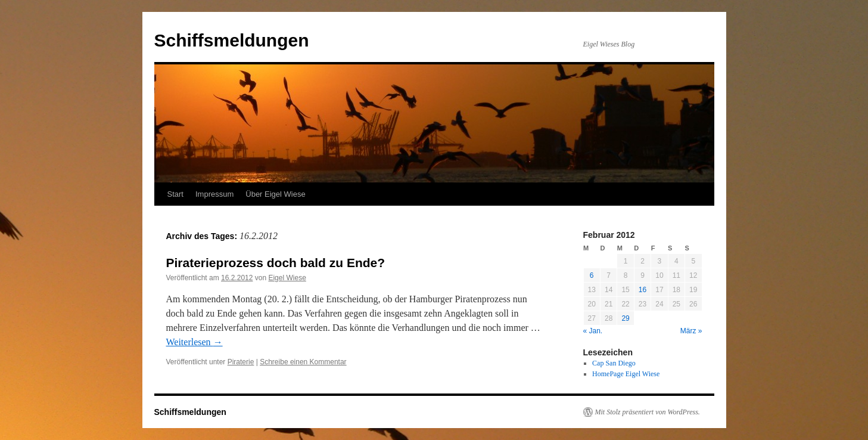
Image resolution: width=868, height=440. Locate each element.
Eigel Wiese (287, 278)
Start (175, 194)
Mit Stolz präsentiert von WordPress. (648, 412)
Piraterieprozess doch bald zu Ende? (276, 263)
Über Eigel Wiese (275, 194)
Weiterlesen (195, 342)
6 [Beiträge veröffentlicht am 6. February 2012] (592, 275)
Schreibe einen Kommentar (303, 362)
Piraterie (241, 362)
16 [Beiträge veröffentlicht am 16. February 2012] (643, 290)
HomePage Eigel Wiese (626, 374)
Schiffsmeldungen (232, 40)
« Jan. (593, 331)
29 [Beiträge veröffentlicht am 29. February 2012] (625, 318)
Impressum (214, 194)
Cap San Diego (614, 363)
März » (691, 331)
